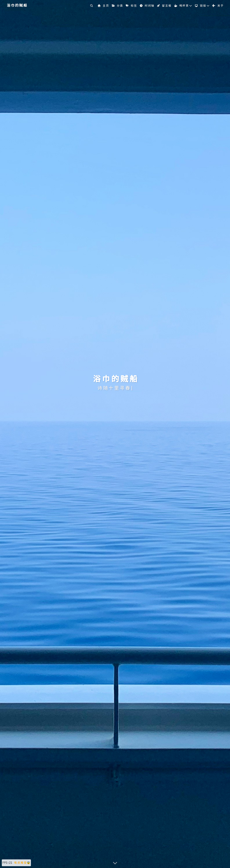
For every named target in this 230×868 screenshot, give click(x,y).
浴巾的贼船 (17, 5)
